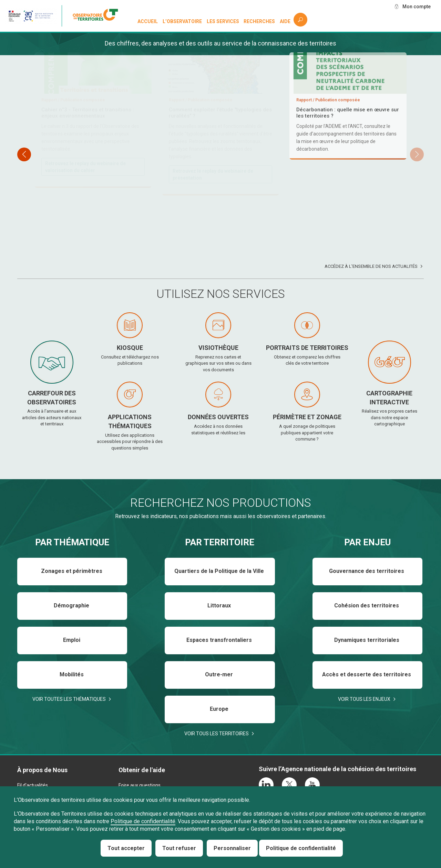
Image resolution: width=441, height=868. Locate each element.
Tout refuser (179, 848)
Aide (285, 21)
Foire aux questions (140, 785)
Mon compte (417, 7)
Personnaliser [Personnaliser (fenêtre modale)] (232, 848)
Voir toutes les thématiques (69, 699)
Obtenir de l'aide (142, 770)
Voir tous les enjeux (364, 699)
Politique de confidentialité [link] (301, 848)
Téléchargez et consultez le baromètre (217, 202)
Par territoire (220, 542)
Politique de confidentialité (143, 821)
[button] (417, 154)
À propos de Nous (42, 770)
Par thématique (72, 542)
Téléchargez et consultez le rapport (86, 167)
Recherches (259, 21)
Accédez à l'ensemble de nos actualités (371, 266)
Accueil (148, 21)
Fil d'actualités (33, 785)
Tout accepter (126, 848)
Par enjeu (367, 542)
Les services (223, 21)
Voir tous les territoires (217, 734)
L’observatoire (182, 21)
